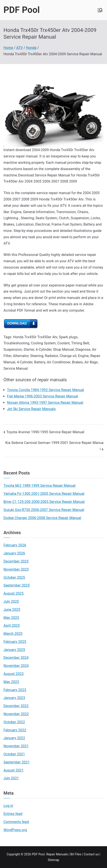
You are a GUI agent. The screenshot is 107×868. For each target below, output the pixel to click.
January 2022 (14, 738)
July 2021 (11, 778)
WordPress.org (15, 830)
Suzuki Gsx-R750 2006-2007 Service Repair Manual (44, 510)
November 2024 (16, 666)
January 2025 (14, 650)
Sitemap (54, 860)
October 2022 (14, 722)
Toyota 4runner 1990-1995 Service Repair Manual (45, 432)
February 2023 (15, 690)
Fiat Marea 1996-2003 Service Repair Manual (42, 396)
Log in (8, 806)
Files (78, 854)
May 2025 (11, 618)
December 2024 (16, 658)
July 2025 (11, 601)
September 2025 (17, 585)
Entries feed (13, 814)
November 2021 (16, 746)
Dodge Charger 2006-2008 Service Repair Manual (42, 518)
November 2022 (16, 714)
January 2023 (14, 698)
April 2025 (12, 626)
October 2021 (14, 754)
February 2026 (15, 545)
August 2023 (14, 674)
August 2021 (14, 770)
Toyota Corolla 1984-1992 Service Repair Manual (46, 390)
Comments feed (16, 822)
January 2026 (14, 553)
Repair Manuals (57, 854)
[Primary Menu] (100, 10)
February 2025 (15, 642)
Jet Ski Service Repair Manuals (31, 409)
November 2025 (16, 569)
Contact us (91, 854)
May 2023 (11, 682)
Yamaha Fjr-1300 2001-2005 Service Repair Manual (44, 494)
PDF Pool (22, 10)
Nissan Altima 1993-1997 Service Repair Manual (45, 403)
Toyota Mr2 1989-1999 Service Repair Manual (40, 486)
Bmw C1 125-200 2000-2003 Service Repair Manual (44, 502)
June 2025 (12, 610)
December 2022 (16, 706)
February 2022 (15, 730)
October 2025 (14, 577)
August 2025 (14, 593)
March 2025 (13, 634)
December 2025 (16, 561)
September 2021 (17, 762)
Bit (72, 854)
